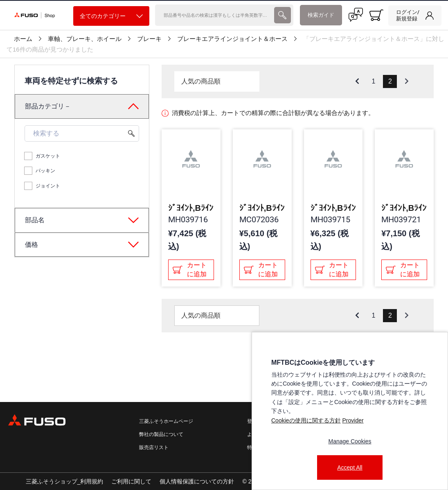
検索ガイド (321, 15)
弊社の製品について (161, 434)
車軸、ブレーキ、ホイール (85, 39)
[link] (415, 16)
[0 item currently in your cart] (376, 15)
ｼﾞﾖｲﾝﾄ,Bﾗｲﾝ (191, 208)
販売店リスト (154, 447)
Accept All (350, 467)
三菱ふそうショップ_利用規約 (65, 481)
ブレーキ (149, 39)
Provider (353, 420)
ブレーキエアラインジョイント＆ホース (232, 39)
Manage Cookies (350, 441)
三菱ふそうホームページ (166, 421)
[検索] (214, 15)
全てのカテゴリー (111, 16)
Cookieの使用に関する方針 (306, 420)
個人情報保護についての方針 (197, 481)
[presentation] (282, 15)
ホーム (23, 39)
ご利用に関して (131, 481)
